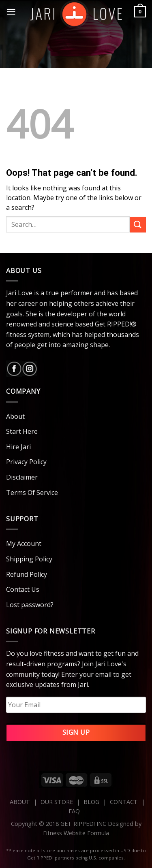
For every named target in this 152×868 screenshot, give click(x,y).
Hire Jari (18, 447)
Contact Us (23, 589)
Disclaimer (22, 477)
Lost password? (30, 605)
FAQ (74, 811)
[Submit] (138, 225)
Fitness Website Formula (76, 833)
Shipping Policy (29, 559)
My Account (24, 544)
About (15, 416)
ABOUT (20, 802)
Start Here (22, 431)
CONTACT (125, 802)
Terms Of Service (32, 493)
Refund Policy (27, 574)
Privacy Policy (26, 462)
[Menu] (11, 12)
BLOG (91, 802)
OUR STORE (57, 802)
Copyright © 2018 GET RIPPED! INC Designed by (76, 824)
